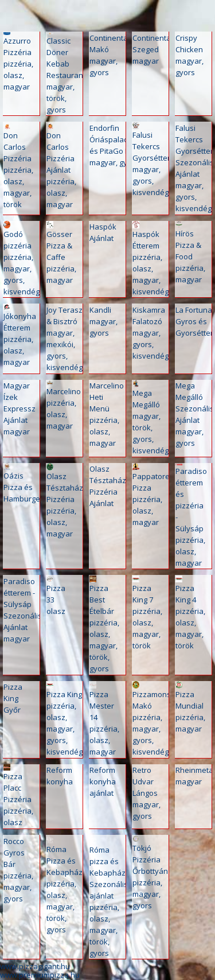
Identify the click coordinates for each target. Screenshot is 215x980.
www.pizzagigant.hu (35, 966)
